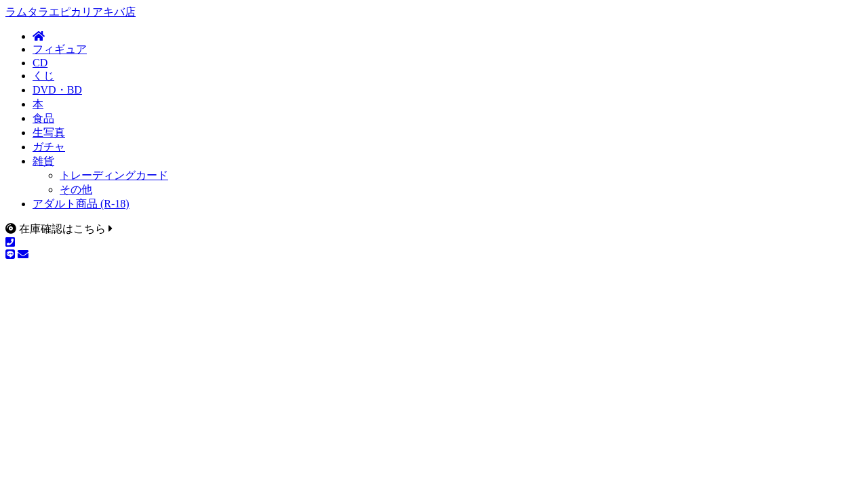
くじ (43, 76)
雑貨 (43, 161)
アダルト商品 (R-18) (81, 204)
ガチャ (49, 147)
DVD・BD (57, 90)
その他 (76, 189)
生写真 (49, 133)
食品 (43, 118)
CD (40, 63)
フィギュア (60, 49)
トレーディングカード (114, 175)
